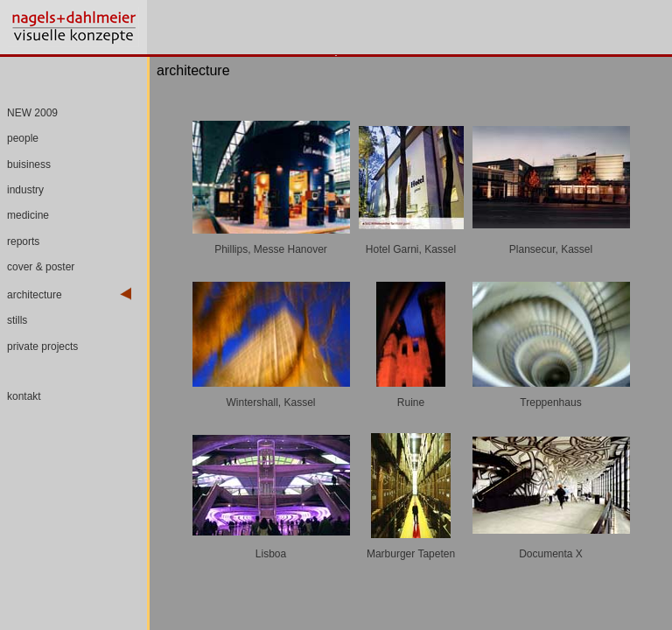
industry (25, 190)
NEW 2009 (32, 113)
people (23, 138)
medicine (28, 215)
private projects (42, 346)
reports (23, 241)
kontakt (24, 396)
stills (17, 320)
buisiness (29, 164)
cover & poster (41, 267)
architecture (35, 295)
